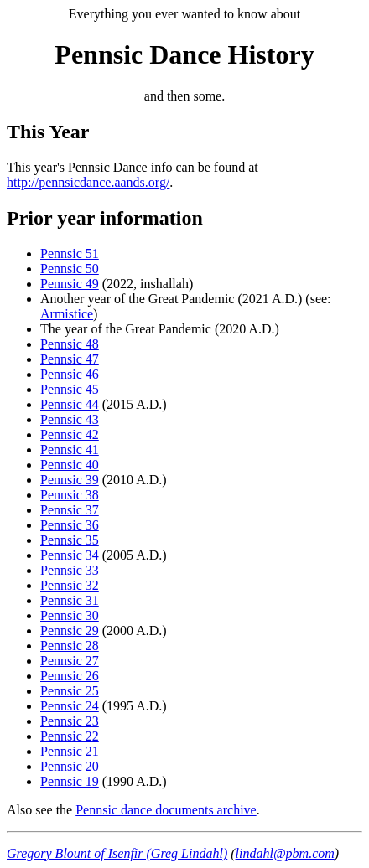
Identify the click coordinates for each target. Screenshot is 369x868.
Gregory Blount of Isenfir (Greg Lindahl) (117, 853)
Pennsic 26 (70, 676)
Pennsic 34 (70, 555)
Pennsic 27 (70, 661)
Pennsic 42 (70, 434)
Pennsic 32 (70, 585)
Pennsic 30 (70, 615)
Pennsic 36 (70, 525)
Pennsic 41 (70, 449)
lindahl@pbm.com (285, 853)
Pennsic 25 (70, 691)
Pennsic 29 (70, 630)
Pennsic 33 (70, 570)
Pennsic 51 (70, 253)
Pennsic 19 (70, 781)
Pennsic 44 (70, 404)
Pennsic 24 (70, 706)
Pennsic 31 (70, 600)
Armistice (67, 314)
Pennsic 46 (70, 374)
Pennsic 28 (70, 646)
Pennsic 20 (70, 766)
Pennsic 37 (70, 510)
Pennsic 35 (70, 540)
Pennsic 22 (70, 736)
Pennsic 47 (70, 359)
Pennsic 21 (70, 751)
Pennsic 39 (70, 480)
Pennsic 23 (70, 721)
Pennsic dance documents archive (166, 810)
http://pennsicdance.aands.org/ (88, 182)
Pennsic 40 (70, 465)
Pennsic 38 (70, 495)
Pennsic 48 (70, 344)
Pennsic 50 (70, 269)
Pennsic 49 (70, 284)
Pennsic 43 (70, 419)
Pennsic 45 (70, 389)
